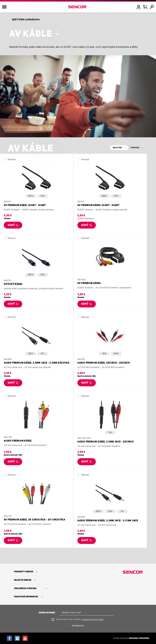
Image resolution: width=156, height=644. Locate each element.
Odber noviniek (47, 613)
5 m (43, 354)
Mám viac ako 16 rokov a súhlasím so (80, 619)
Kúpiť (11, 225)
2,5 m (31, 354)
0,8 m (31, 196)
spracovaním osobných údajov (93, 619)
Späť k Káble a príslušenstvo (26, 20)
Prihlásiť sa (78, 626)
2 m (110, 432)
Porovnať (12, 160)
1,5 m (43, 196)
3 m (122, 511)
